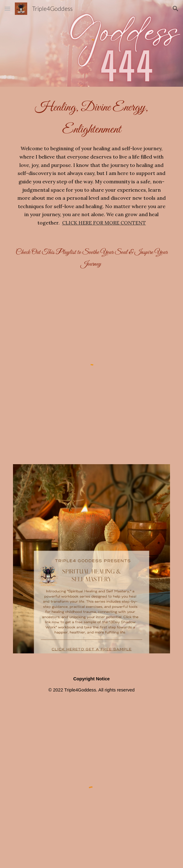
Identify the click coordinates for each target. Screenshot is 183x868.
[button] (7, 9)
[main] (91, 162)
